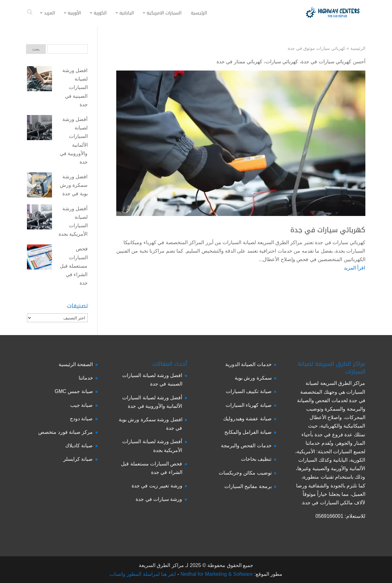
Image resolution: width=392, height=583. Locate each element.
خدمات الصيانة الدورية (248, 364)
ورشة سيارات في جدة (159, 499)
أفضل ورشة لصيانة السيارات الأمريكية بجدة (73, 221)
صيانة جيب (81, 405)
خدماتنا (86, 378)
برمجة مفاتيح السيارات (248, 486)
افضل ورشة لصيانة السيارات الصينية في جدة (75, 87)
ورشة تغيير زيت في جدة (157, 486)
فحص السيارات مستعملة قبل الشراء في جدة (74, 266)
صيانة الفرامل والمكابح (248, 432)
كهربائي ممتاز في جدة (239, 62)
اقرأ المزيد (354, 268)
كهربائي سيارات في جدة (328, 230)
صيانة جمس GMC (74, 391)
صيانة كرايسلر (78, 459)
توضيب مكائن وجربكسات (245, 473)
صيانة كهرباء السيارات (249, 405)
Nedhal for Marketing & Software (216, 574)
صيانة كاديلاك (79, 446)
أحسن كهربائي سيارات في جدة (333, 62)
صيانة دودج (81, 419)
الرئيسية (358, 48)
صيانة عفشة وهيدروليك (247, 419)
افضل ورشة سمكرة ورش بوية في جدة (74, 185)
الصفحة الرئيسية (76, 364)
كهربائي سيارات (282, 62)
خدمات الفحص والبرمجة (246, 446)
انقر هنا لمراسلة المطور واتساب (143, 574)
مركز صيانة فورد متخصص (65, 432)
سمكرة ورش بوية (253, 378)
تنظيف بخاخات (256, 459)
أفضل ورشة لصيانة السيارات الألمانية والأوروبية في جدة (74, 141)
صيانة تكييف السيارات (249, 391)
